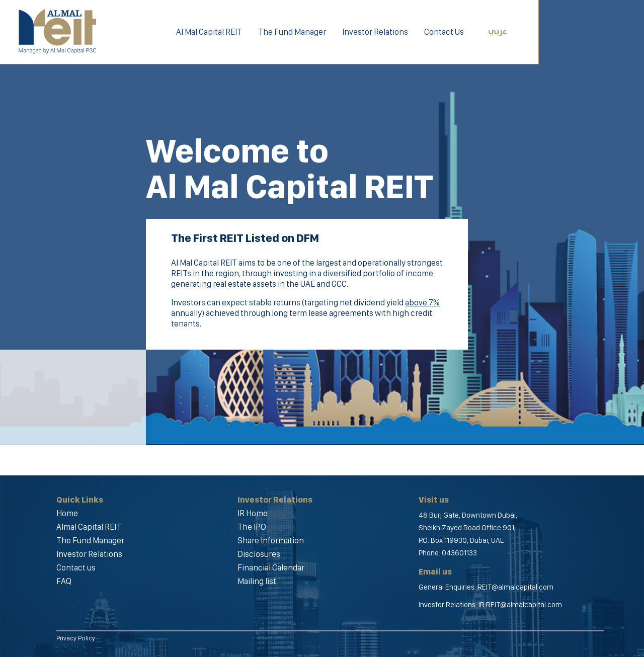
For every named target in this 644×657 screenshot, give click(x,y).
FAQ (64, 581)
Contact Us (444, 32)
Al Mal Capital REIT (209, 32)
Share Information (271, 540)
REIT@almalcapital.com (515, 587)
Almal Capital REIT (89, 527)
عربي (498, 32)
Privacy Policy (76, 638)
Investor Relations (375, 32)
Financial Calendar (271, 567)
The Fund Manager (292, 32)
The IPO (252, 527)
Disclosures (259, 554)
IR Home (253, 513)
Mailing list (257, 581)
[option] (322, 223)
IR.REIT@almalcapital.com (520, 605)
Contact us (76, 567)
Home (67, 513)
